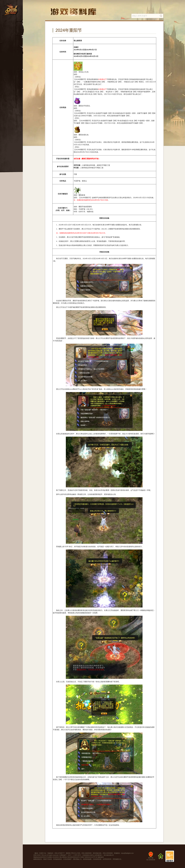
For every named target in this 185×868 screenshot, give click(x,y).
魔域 (36, 853)
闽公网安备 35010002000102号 (70, 857)
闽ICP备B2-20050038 (151, 857)
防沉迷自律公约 (109, 855)
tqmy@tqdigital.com (127, 853)
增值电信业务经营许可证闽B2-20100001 (46, 857)
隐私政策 (101, 857)
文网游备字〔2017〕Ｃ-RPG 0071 (70, 855)
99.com (44, 855)
